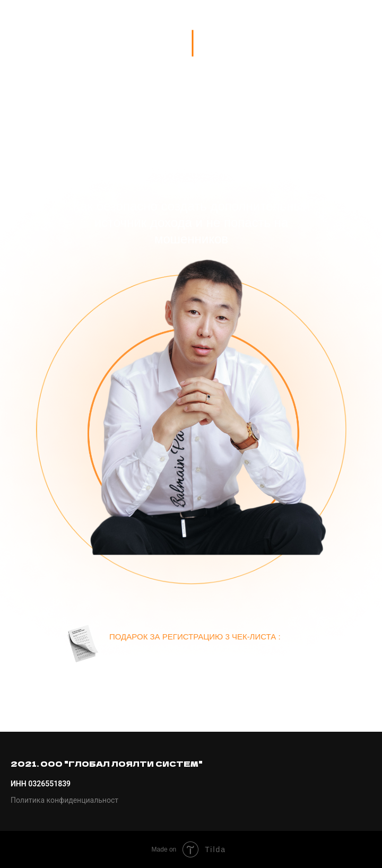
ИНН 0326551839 (41, 784)
